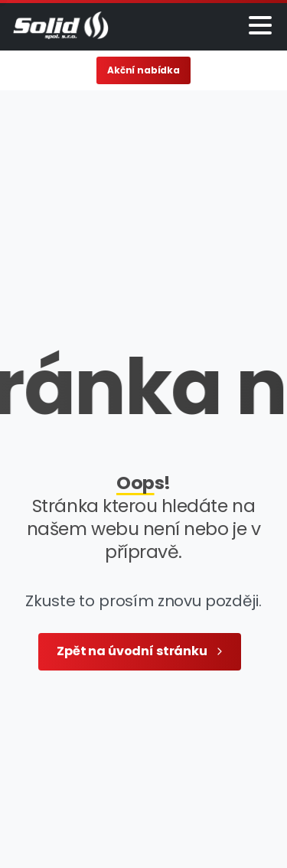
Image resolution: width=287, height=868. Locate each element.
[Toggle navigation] (260, 25)
